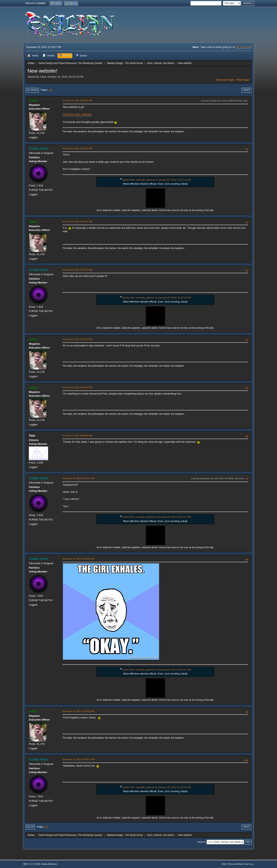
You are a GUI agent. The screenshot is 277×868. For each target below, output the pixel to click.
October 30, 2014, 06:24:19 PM (77, 387)
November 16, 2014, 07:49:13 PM (78, 759)
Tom (32, 436)
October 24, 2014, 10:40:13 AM (77, 270)
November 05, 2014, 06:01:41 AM (78, 478)
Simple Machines (49, 864)
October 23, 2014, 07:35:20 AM (77, 148)
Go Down (32, 90)
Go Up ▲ (250, 864)
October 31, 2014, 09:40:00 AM (77, 436)
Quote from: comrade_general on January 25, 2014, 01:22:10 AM (157, 180)
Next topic (243, 80)
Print (246, 90)
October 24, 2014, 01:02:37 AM (77, 222)
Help (224, 864)
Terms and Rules (236, 864)
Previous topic (225, 80)
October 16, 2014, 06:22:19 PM (77, 101)
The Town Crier (243, 47)
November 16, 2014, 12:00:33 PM (78, 711)
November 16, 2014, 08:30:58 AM (78, 559)
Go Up (30, 827)
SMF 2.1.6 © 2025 (32, 864)
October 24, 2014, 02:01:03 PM (77, 339)
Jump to (201, 842)
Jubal (33, 100)
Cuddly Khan (38, 149)
